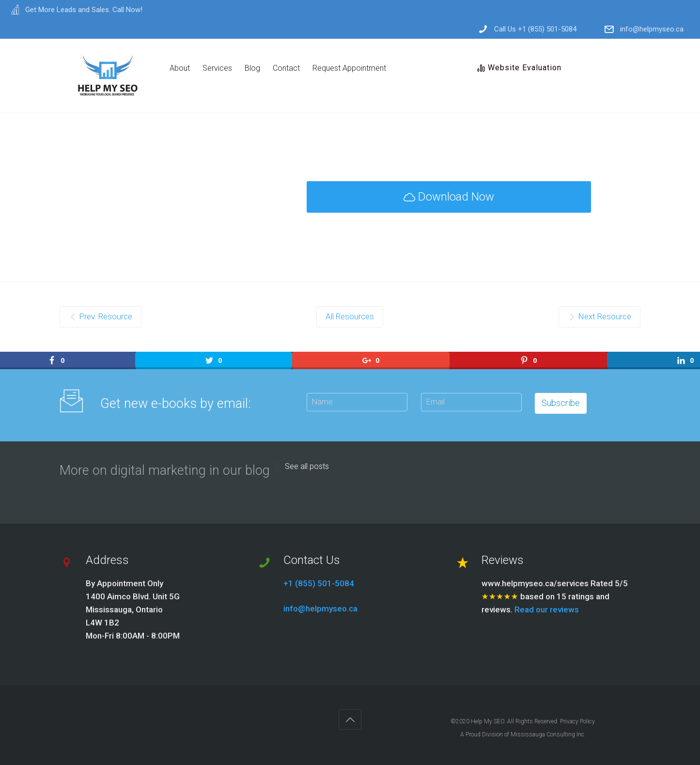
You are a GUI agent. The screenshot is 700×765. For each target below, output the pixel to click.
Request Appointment (349, 68)
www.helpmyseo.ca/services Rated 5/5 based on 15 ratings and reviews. (555, 596)
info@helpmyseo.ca (652, 29)
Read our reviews (547, 609)
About (180, 68)
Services (217, 68)
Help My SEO (488, 721)
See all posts (307, 467)
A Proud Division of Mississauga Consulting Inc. (523, 734)
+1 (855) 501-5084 (319, 583)
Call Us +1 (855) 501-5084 (535, 29)
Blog (252, 68)
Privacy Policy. (578, 721)
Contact (286, 68)
